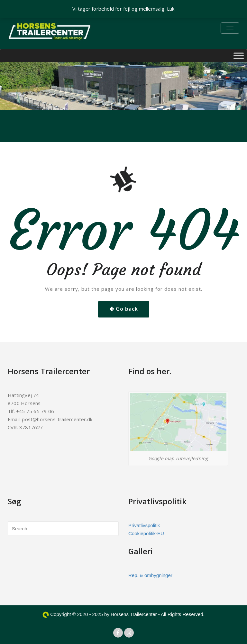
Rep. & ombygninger (150, 575)
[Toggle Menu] (239, 56)
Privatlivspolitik (144, 525)
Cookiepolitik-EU (146, 533)
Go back (127, 309)
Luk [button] (171, 9)
